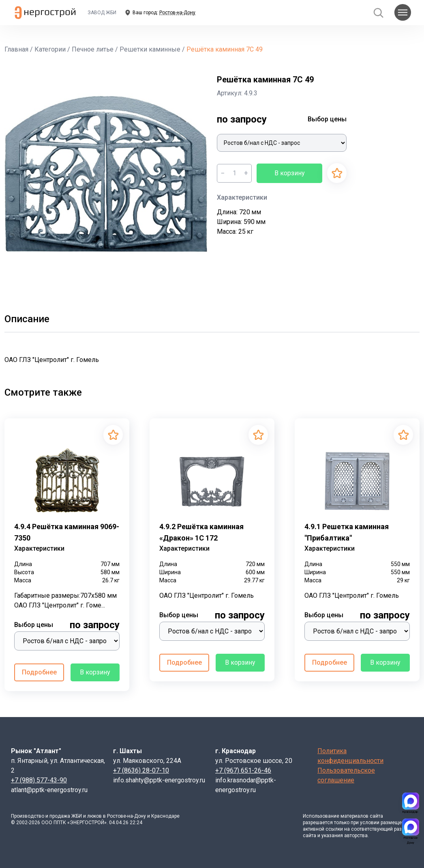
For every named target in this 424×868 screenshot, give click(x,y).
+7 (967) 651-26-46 (243, 770)
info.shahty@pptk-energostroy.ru (159, 780)
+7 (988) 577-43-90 (39, 780)
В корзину (290, 173)
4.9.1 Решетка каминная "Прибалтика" (347, 532)
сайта (376, 816)
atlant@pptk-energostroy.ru (49, 790)
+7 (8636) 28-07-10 (141, 770)
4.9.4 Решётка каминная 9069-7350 (67, 532)
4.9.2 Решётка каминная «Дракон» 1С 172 (201, 532)
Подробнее (39, 672)
